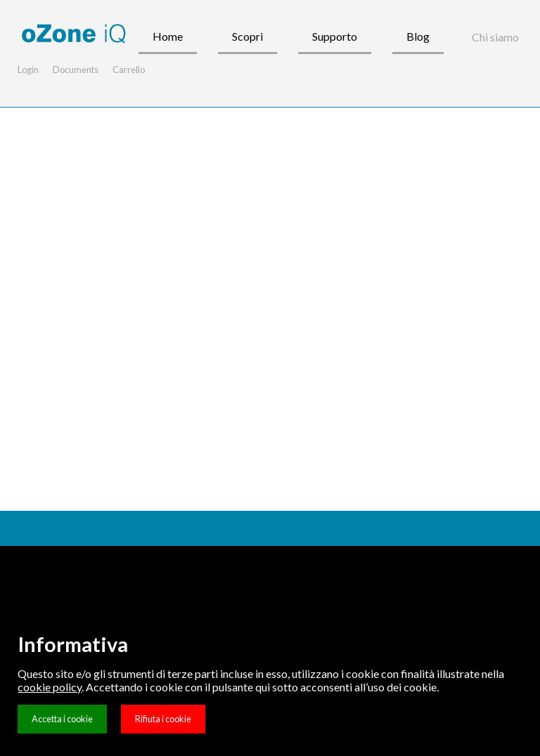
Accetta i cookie (62, 719)
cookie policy (50, 687)
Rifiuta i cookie (163, 719)
